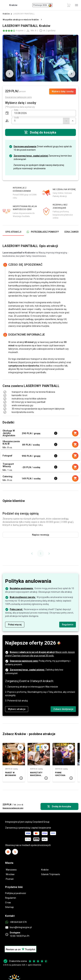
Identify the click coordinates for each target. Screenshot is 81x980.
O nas (8, 903)
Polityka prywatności (16, 893)
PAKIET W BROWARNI (11, 774)
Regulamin (11, 898)
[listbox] (40, 395)
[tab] (13, 232)
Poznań (10, 879)
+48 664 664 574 (18, 922)
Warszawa (11, 870)
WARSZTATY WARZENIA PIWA (36, 774)
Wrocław (10, 874)
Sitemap (9, 907)
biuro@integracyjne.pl (21, 927)
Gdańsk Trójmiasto (51, 874)
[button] (7, 113)
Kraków (6, 14)
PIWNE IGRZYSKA (60, 774)
